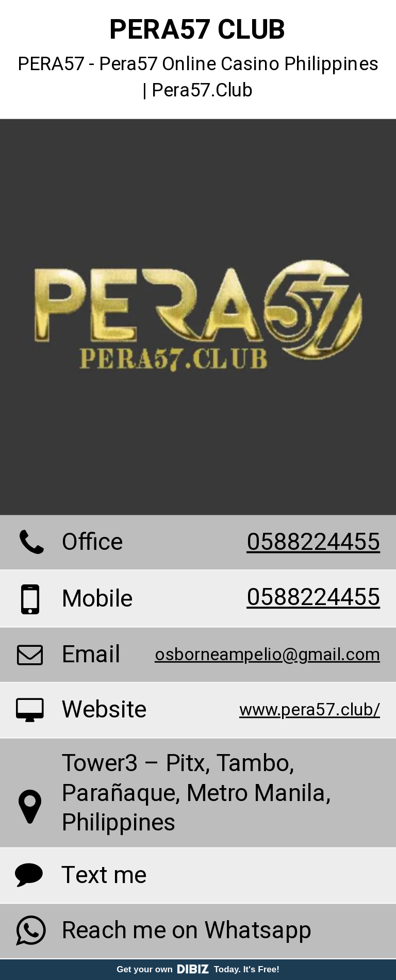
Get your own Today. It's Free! (198, 969)
